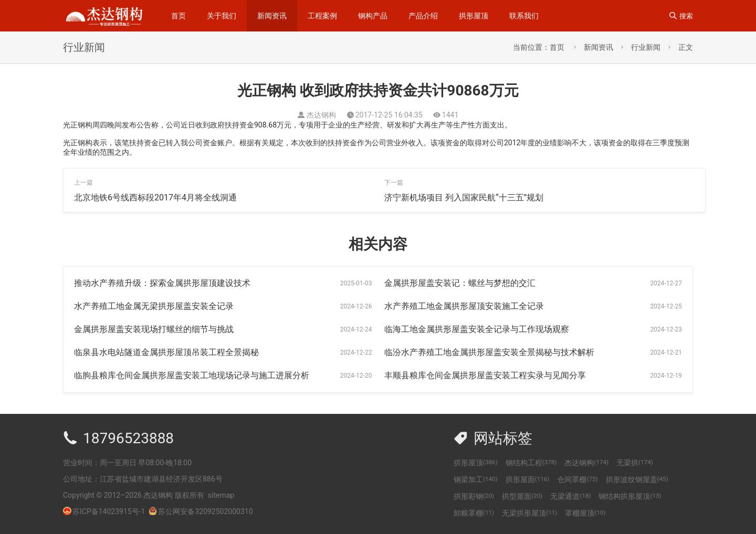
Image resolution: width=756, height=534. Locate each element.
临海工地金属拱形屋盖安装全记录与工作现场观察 (477, 329)
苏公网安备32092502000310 (201, 511)
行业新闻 (646, 47)
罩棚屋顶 (585, 513)
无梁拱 (635, 463)
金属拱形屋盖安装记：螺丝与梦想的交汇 (460, 283)
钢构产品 (373, 16)
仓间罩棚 (577, 479)
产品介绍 (423, 16)
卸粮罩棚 (474, 513)
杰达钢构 (586, 463)
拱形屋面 (528, 479)
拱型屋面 (522, 496)
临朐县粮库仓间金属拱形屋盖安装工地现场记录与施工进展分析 (192, 375)
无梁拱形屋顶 (529, 513)
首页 (178, 16)
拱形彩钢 (474, 496)
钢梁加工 (476, 479)
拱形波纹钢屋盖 (637, 479)
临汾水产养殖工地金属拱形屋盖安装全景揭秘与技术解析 (489, 352)
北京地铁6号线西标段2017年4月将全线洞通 (155, 197)
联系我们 (524, 16)
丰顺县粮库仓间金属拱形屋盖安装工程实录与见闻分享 (485, 375)
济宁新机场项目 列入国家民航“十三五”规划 (464, 197)
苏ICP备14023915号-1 (109, 511)
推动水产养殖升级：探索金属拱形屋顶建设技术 (162, 283)
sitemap (221, 495)
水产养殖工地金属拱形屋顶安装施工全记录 (464, 306)
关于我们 (222, 16)
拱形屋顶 (474, 16)
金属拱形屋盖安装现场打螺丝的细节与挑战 (154, 329)
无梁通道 (570, 496)
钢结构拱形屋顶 (630, 496)
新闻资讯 (272, 16)
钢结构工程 (531, 463)
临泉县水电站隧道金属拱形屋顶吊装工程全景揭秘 (166, 352)
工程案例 (322, 16)
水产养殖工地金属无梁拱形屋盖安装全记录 (154, 306)
